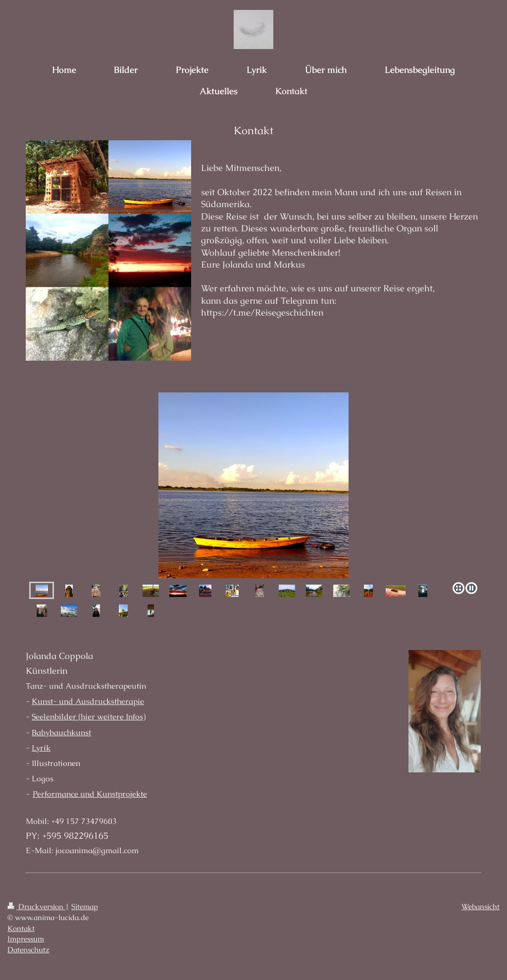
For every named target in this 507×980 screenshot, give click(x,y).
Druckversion (36, 907)
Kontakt (21, 928)
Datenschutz (28, 950)
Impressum (26, 939)
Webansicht (481, 907)
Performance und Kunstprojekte (90, 794)
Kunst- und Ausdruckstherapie (88, 701)
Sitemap (85, 907)
